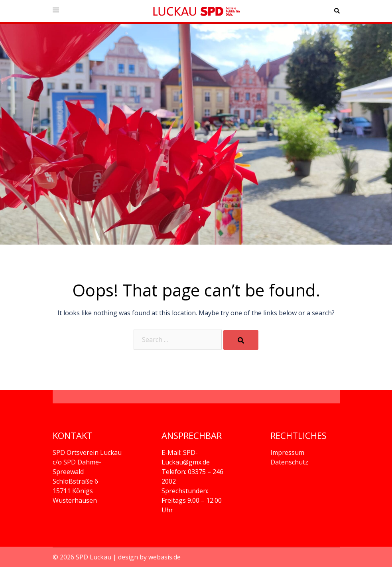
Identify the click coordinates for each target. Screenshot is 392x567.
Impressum (287, 452)
